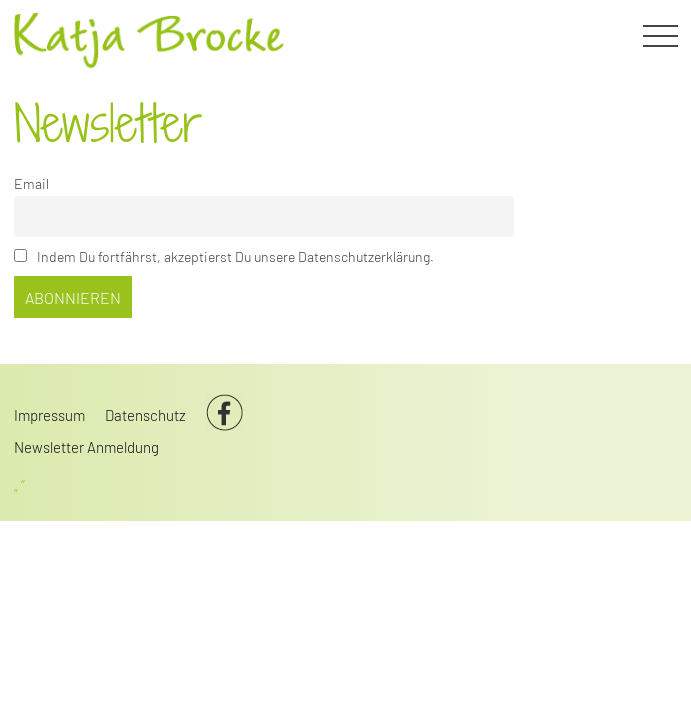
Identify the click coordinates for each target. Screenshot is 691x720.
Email (31, 183)
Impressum (49, 415)
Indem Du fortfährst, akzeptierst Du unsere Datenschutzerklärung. (224, 256)
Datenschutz (145, 415)
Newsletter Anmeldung (86, 447)
